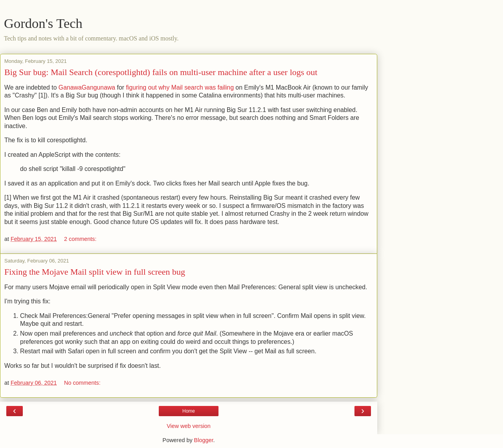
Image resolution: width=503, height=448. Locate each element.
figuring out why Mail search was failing (180, 87)
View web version (189, 426)
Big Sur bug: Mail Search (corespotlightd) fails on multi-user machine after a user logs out (161, 72)
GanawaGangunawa (87, 87)
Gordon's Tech (43, 23)
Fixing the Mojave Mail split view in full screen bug (95, 272)
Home (189, 411)
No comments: (82, 383)
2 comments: (80, 239)
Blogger (204, 440)
